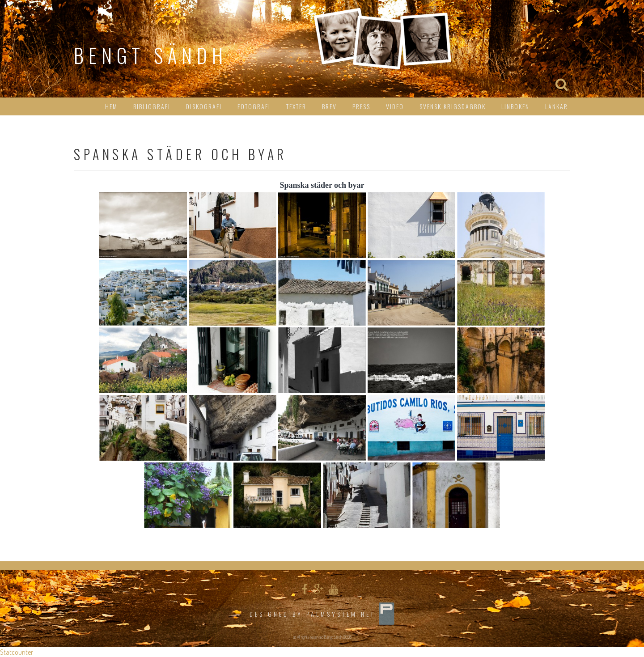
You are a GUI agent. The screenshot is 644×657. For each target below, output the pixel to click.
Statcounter (17, 652)
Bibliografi (152, 106)
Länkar (557, 106)
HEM (111, 106)
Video (395, 106)
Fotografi (254, 106)
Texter (296, 106)
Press (361, 106)
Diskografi (204, 106)
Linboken (515, 106)
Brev (329, 106)
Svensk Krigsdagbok (453, 106)
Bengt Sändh (151, 55)
